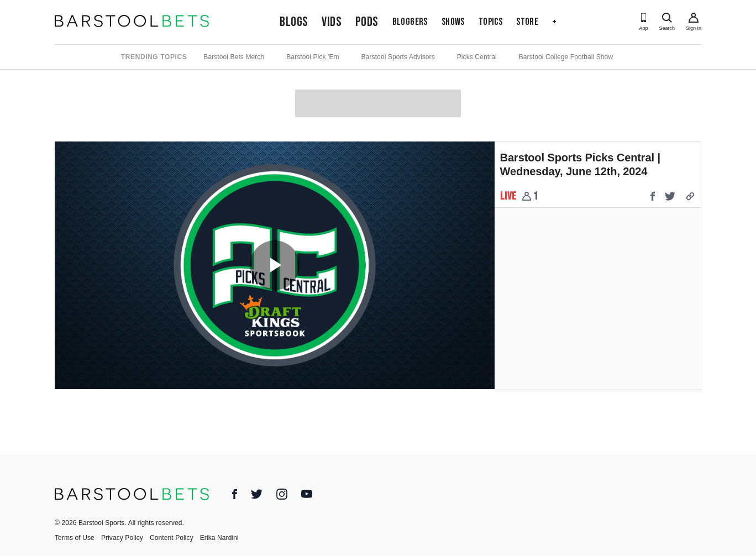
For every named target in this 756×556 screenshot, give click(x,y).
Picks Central (477, 57)
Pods (367, 22)
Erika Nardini (219, 538)
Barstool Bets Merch (234, 57)
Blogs (294, 22)
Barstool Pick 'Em (313, 57)
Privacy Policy (122, 538)
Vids (332, 22)
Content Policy (172, 538)
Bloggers (410, 22)
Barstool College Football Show (566, 57)
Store (527, 22)
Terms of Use (75, 538)
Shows (453, 22)
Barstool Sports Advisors (398, 57)
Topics (490, 22)
